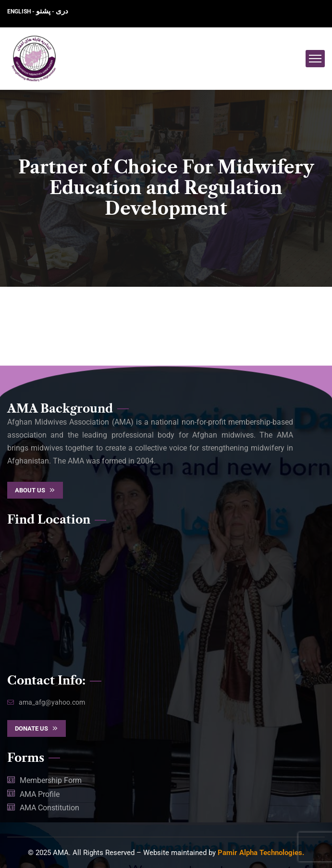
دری (62, 11)
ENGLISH (20, 12)
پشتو (43, 11)
